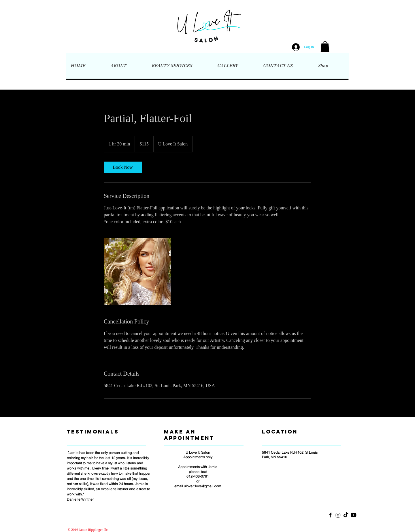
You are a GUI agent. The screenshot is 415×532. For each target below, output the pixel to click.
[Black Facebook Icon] (330, 515)
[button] (325, 47)
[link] (123, 167)
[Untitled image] (137, 271)
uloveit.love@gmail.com (202, 486)
